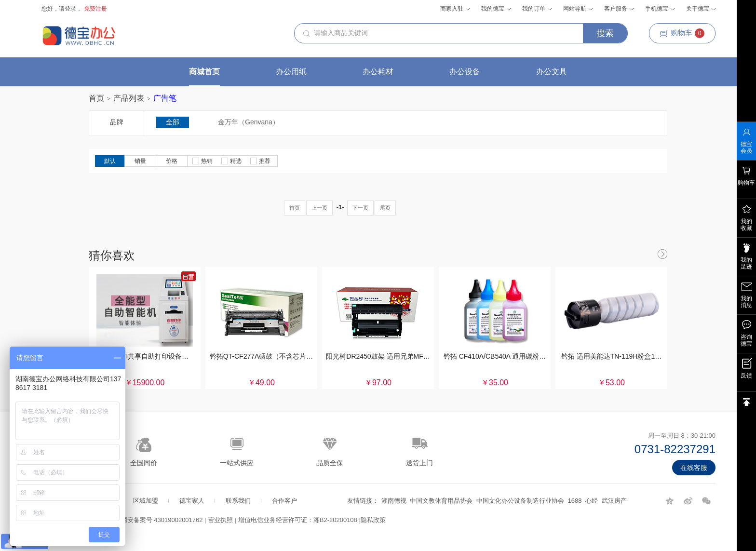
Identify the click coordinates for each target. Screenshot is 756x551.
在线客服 (694, 468)
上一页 (319, 208)
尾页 (385, 208)
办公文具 (552, 72)
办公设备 (465, 72)
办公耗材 (378, 72)
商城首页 (204, 72)
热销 (202, 161)
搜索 (605, 33)
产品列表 (129, 98)
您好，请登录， (62, 9)
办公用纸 (291, 72)
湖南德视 (394, 501)
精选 (231, 161)
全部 (173, 122)
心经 (592, 501)
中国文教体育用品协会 (441, 501)
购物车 (682, 33)
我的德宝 (496, 9)
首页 (96, 98)
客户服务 (619, 9)
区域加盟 (146, 501)
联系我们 (238, 501)
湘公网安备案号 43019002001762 (156, 520)
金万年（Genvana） (249, 122)
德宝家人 (192, 501)
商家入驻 (455, 9)
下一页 (360, 208)
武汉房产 (614, 501)
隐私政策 (373, 520)
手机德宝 (660, 9)
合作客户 (284, 501)
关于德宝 (701, 9)
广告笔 (165, 98)
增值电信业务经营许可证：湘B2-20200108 (298, 520)
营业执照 (220, 520)
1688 (575, 501)
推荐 (260, 161)
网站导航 (578, 9)
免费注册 (95, 9)
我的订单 (537, 9)
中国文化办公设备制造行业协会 (520, 501)
